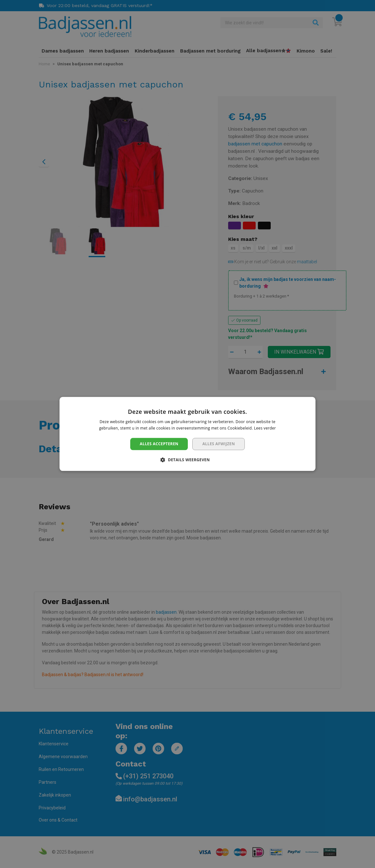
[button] (187, 460)
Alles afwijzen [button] (219, 444)
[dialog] (187, 434)
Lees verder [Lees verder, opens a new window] (265, 428)
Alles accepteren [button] (159, 444)
